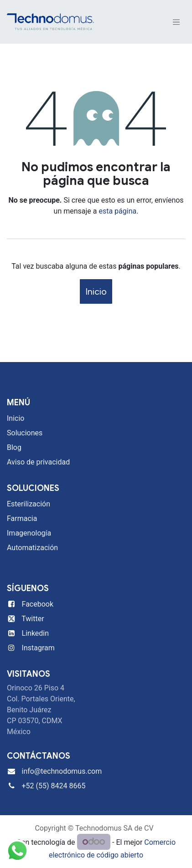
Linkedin (36, 633)
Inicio (96, 291)
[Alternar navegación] (176, 22)
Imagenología (29, 533)
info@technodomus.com (62, 771)
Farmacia (22, 518)
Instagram (38, 648)
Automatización (32, 548)
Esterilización (29, 504)
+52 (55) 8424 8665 (54, 786)
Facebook (38, 604)
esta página (117, 211)
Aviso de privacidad (38, 462)
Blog (14, 447)
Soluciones (25, 433)
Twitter (33, 619)
